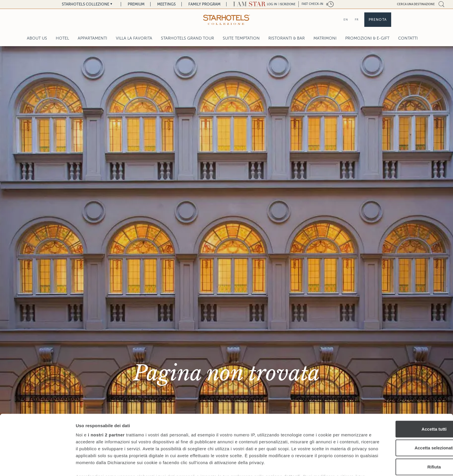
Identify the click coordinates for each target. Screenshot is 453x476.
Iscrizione (288, 4)
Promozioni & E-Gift (367, 38)
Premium (136, 4)
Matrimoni (325, 38)
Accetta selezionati (405, 411)
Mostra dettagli (304, 465)
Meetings (166, 4)
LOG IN (272, 4)
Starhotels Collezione (86, 4)
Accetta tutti (405, 392)
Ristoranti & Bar (287, 38)
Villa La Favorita (134, 38)
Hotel (62, 38)
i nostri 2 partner (106, 398)
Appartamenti (92, 38)
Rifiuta (405, 430)
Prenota (378, 20)
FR (357, 19)
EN (346, 19)
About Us (37, 38)
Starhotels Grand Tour (187, 38)
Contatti (408, 38)
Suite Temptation (241, 38)
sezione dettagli (283, 447)
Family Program (204, 4)
